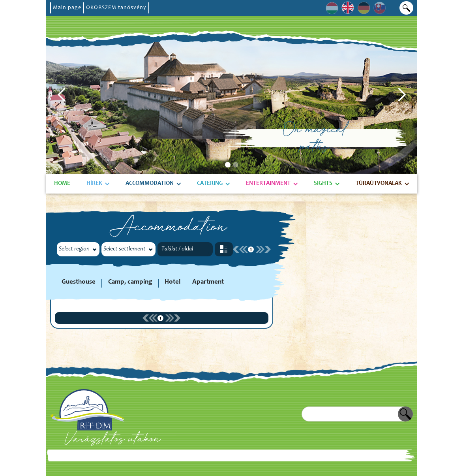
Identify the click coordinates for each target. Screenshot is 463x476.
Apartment (208, 282)
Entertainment (268, 183)
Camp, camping (130, 282)
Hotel (172, 282)
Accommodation (150, 183)
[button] (62, 95)
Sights (323, 183)
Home (62, 183)
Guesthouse (79, 282)
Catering (210, 183)
